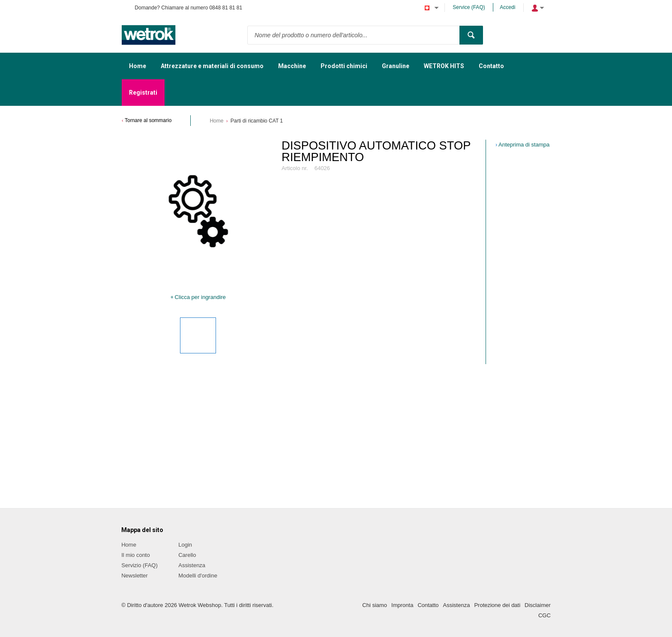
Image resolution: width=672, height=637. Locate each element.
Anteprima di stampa (524, 145)
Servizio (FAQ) (139, 565)
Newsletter (134, 576)
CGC (544, 615)
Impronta (402, 605)
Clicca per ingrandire (200, 297)
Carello (187, 555)
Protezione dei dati (497, 605)
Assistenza (192, 565)
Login (185, 545)
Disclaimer (538, 605)
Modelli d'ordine (198, 576)
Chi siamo (375, 605)
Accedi (507, 7)
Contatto (428, 605)
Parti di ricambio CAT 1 (257, 121)
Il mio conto (135, 555)
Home (216, 121)
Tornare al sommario (148, 120)
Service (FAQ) (469, 7)
